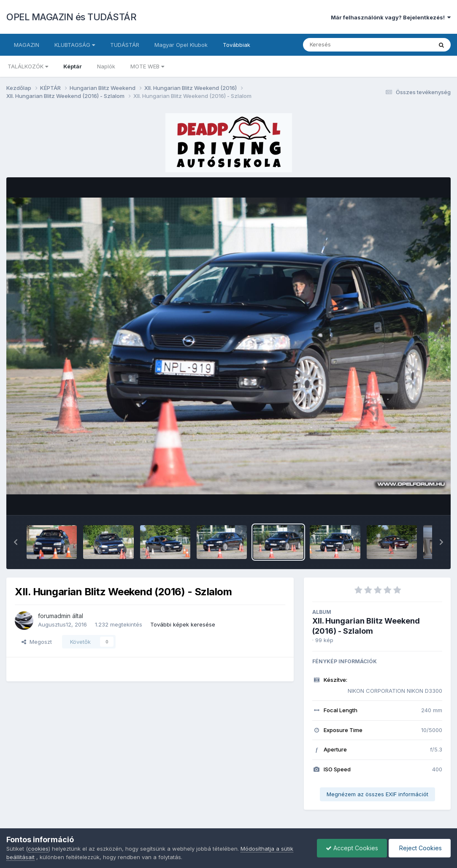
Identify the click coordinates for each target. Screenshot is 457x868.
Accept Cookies (352, 848)
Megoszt (37, 642)
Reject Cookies (420, 848)
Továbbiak (237, 45)
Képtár (73, 66)
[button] (16, 542)
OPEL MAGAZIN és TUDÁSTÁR (71, 17)
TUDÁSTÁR (125, 45)
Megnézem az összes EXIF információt (377, 794)
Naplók (106, 66)
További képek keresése (183, 624)
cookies (38, 849)
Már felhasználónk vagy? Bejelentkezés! (391, 17)
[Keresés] (345, 45)
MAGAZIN (27, 45)
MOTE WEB (147, 66)
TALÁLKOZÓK (28, 66)
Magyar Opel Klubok (181, 45)
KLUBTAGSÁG (75, 45)
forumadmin (54, 616)
